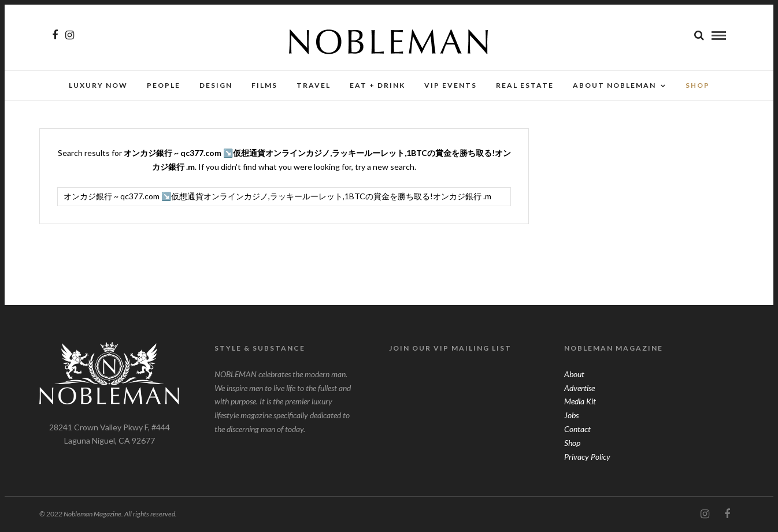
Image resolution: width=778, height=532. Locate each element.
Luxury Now (98, 85)
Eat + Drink (377, 85)
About (574, 374)
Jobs (571, 415)
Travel (314, 85)
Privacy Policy (587, 457)
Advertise (579, 388)
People (164, 85)
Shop (572, 443)
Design (216, 85)
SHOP (698, 85)
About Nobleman (614, 85)
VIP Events (451, 85)
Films (264, 85)
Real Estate (525, 85)
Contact (577, 429)
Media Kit (580, 401)
